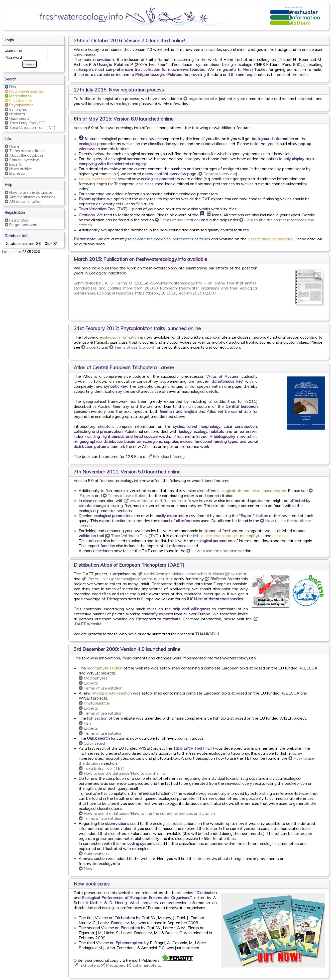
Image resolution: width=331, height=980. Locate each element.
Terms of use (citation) (177, 220)
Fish (85, 723)
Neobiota (15, 114)
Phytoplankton (94, 703)
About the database (24, 155)
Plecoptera (113, 965)
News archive (18, 169)
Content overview (217, 174)
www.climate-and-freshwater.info (158, 501)
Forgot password (22, 225)
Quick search (93, 743)
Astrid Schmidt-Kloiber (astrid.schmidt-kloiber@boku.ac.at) (193, 574)
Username (13, 50)
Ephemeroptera (144, 965)
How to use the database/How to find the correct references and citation (147, 813)
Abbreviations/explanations (30, 197)
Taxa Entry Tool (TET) (102, 768)
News (87, 868)
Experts (91, 347)
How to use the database (212, 551)
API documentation (23, 202)
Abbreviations (94, 853)
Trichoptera (86, 965)
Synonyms (16, 110)
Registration (17, 220)
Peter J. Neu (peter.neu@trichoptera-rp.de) (123, 579)
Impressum (16, 173)
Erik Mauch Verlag (166, 456)
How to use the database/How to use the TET (123, 773)
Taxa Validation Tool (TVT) (133, 536)
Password (13, 57)
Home (12, 146)
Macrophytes (93, 678)
